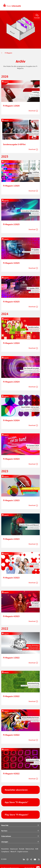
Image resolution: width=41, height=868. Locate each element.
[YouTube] (35, 859)
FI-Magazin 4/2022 (11, 774)
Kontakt (37, 16)
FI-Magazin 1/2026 (11, 106)
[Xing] (31, 859)
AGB (37, 849)
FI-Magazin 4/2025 (11, 302)
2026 (5, 77)
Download (32, 111)
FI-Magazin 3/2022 (11, 735)
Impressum (14, 849)
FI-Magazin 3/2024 (11, 420)
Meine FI (13, 852)
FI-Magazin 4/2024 (11, 459)
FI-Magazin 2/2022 (11, 696)
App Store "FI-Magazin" (16, 802)
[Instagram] (27, 859)
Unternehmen (20, 836)
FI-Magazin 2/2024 (11, 382)
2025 (5, 157)
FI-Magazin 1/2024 (11, 343)
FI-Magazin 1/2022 (11, 658)
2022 (5, 629)
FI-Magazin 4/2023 (11, 616)
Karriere (20, 831)
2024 (5, 314)
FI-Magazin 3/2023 (11, 578)
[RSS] (39, 859)
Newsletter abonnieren (16, 790)
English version (23, 852)
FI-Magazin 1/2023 (11, 500)
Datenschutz (30, 849)
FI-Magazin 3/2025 (11, 263)
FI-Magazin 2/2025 (11, 224)
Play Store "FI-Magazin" (17, 815)
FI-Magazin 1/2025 (11, 186)
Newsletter (5, 849)
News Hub (20, 825)
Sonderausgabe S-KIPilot (14, 144)
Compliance (5, 852)
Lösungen (20, 842)
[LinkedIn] (24, 859)
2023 (5, 471)
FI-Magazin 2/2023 (11, 539)
